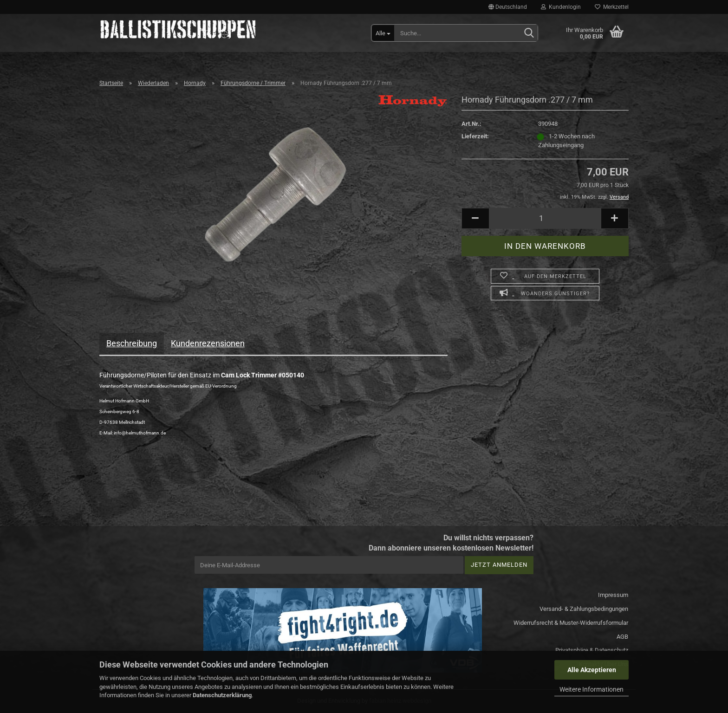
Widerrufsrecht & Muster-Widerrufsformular (571, 623)
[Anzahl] (545, 218)
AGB (622, 637)
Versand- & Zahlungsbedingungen (584, 609)
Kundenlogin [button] (561, 7)
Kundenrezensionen (208, 343)
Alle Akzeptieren (592, 670)
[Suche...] (383, 33)
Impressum (613, 595)
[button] (508, 7)
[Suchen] (529, 33)
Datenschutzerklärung (222, 695)
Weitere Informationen (591, 689)
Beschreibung (132, 343)
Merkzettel (612, 7)
